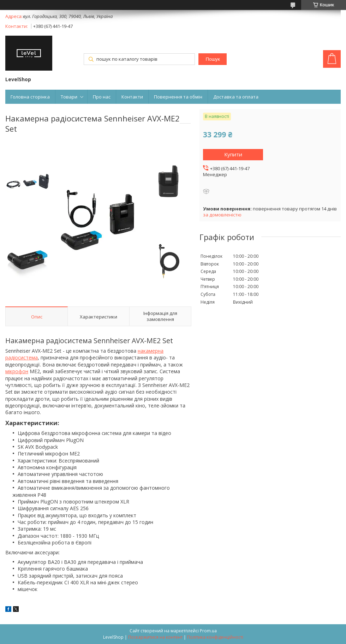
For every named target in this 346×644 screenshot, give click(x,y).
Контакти (132, 97)
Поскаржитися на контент (155, 637)
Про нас (102, 97)
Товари (69, 97)
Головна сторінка (30, 97)
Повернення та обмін (178, 97)
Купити (233, 154)
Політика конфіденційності (215, 637)
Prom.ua (208, 631)
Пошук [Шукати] (213, 59)
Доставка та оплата (236, 97)
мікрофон (17, 371)
